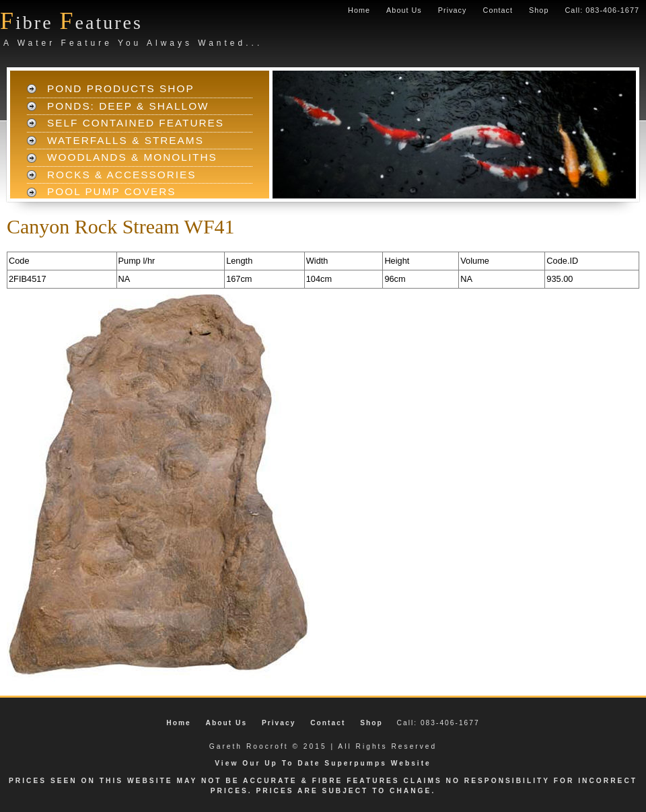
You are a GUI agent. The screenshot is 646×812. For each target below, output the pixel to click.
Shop (539, 10)
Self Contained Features (136, 123)
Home (359, 10)
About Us (404, 10)
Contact (498, 10)
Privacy (453, 10)
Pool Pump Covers (112, 191)
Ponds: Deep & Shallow (128, 106)
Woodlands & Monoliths (132, 157)
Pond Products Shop (121, 88)
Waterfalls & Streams (125, 140)
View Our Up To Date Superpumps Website (323, 763)
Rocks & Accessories (122, 175)
